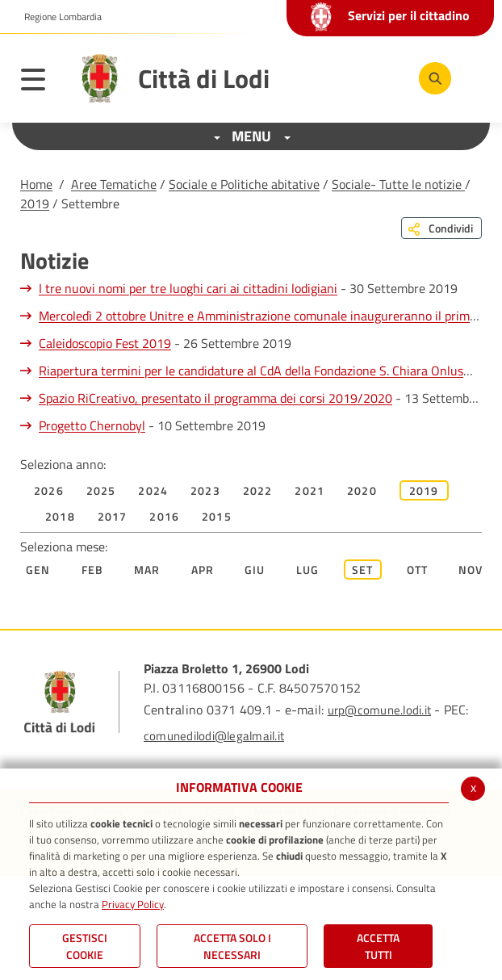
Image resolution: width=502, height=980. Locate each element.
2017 (113, 516)
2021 (310, 490)
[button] (57, 17)
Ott (418, 570)
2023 (205, 490)
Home (36, 184)
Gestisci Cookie (85, 946)
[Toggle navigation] (41, 82)
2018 (60, 516)
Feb (93, 570)
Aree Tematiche (114, 184)
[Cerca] (435, 78)
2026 (49, 490)
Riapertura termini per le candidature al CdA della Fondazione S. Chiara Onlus (251, 371)
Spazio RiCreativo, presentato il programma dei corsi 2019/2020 (215, 398)
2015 (217, 516)
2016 (164, 516)
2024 (153, 490)
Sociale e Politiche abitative (244, 184)
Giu (255, 570)
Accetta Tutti (378, 946)
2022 (258, 490)
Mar (147, 570)
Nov (471, 570)
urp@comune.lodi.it (379, 710)
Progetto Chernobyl (92, 425)
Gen (38, 570)
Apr (203, 570)
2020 (362, 490)
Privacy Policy (133, 904)
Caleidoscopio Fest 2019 (105, 343)
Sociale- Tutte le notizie (398, 184)
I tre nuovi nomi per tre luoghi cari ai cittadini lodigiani (188, 288)
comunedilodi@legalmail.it (214, 736)
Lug (308, 570)
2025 (101, 490)
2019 (35, 203)
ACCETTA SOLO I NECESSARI (232, 946)
